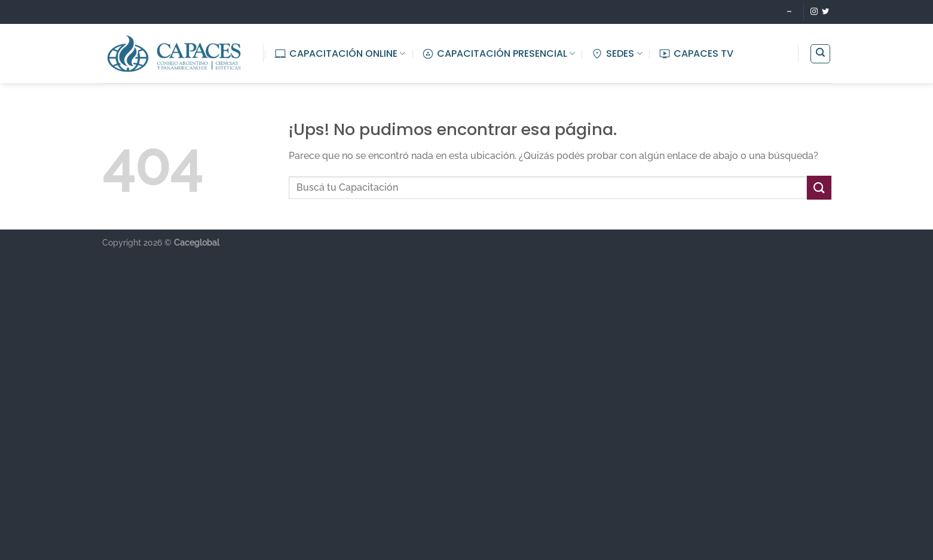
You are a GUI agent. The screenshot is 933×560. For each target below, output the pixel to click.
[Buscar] (820, 54)
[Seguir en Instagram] (814, 12)
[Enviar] (819, 187)
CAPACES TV (696, 53)
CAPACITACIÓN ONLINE (340, 53)
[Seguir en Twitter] (825, 12)
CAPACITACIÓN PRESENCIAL (498, 53)
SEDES (617, 53)
